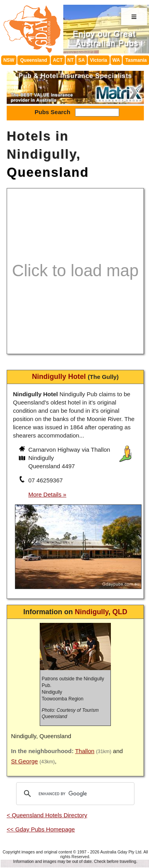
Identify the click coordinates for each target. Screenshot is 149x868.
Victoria (99, 60)
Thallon (85, 751)
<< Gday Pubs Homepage (41, 829)
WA (116, 60)
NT (70, 60)
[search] (74, 794)
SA (82, 60)
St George (24, 761)
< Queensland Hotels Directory (47, 815)
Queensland (34, 60)
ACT (58, 60)
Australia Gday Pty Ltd (121, 852)
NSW (9, 60)
